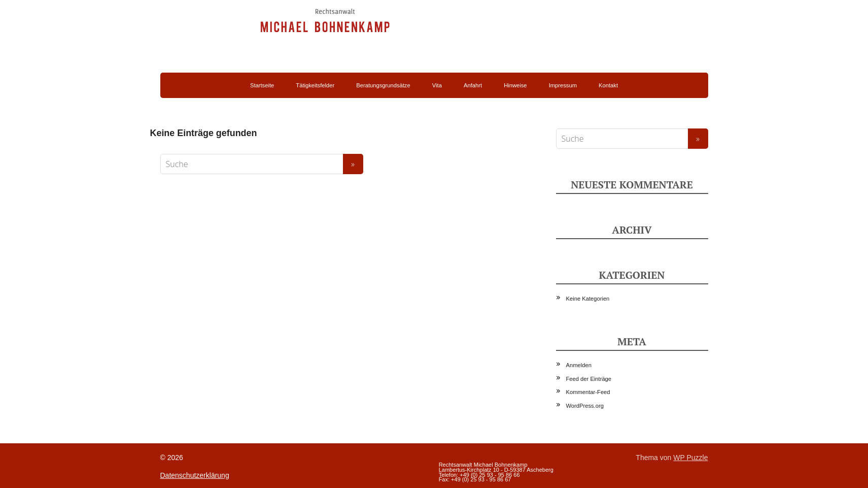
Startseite (262, 85)
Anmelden (579, 365)
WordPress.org (585, 406)
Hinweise (515, 85)
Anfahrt (473, 85)
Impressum (563, 85)
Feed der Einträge (589, 379)
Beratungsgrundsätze (383, 85)
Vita (437, 85)
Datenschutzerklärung (195, 475)
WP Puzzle (690, 458)
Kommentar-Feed (588, 392)
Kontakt (608, 85)
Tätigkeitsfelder (315, 85)
